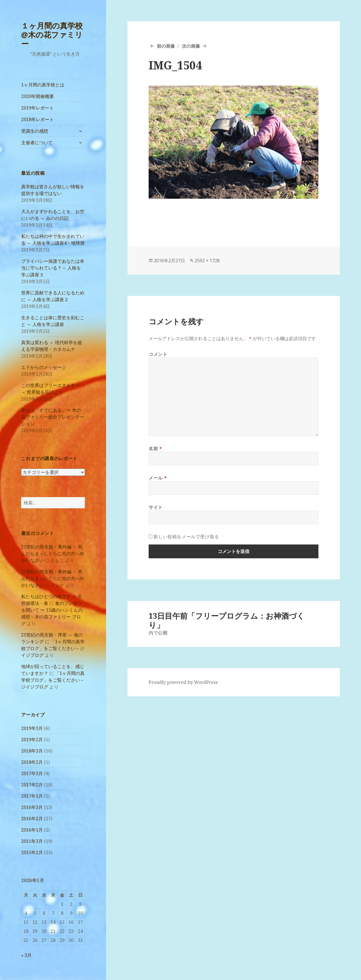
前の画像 (166, 46)
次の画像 (191, 46)
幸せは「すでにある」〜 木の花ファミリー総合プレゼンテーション (53, 417)
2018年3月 (32, 751)
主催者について (37, 143)
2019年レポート (38, 108)
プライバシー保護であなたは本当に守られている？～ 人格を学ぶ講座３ (53, 268)
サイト (156, 507)
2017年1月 (32, 796)
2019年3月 (32, 728)
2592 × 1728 (207, 261)
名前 (155, 449)
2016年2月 (32, 819)
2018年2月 (32, 762)
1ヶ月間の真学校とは (43, 85)
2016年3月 (32, 807)
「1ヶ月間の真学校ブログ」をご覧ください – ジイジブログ (53, 648)
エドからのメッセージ (44, 367)
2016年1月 (32, 830)
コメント (158, 354)
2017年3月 (32, 773)
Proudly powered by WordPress (183, 682)
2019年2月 (32, 740)
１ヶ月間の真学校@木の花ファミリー (52, 35)
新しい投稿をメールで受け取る (186, 537)
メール (158, 478)
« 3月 (26, 955)
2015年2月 (32, 852)
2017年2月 (32, 785)
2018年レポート (38, 119)
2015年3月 (32, 841)
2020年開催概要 (38, 96)
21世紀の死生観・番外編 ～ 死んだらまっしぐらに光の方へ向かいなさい (53, 554)
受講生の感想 (35, 131)
